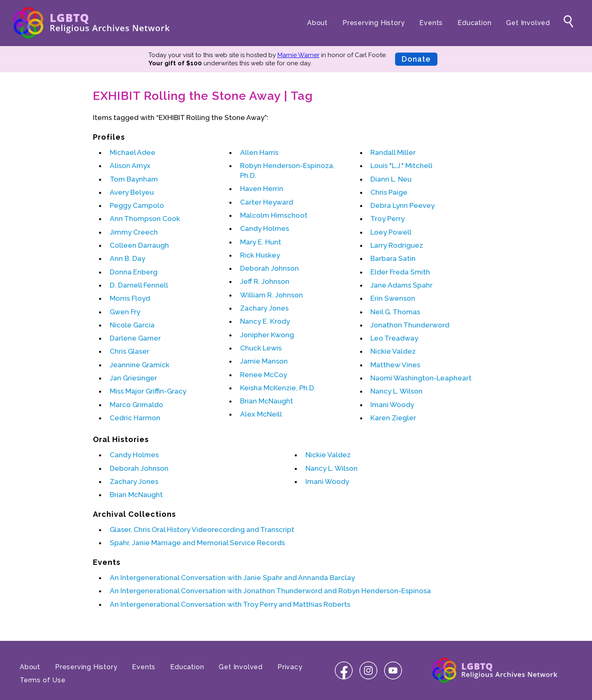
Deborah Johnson (269, 268)
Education (474, 23)
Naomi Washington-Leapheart (421, 378)
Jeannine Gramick (140, 365)
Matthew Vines (395, 365)
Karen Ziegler (393, 418)
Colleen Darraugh (139, 245)
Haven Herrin (262, 189)
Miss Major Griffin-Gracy (148, 391)
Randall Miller (393, 152)
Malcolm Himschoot (274, 215)
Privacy (290, 667)
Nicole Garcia (132, 325)
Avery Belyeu (132, 192)
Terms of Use (43, 680)
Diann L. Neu (391, 179)
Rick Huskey (260, 255)
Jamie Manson (264, 361)
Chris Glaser (129, 351)
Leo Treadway (394, 338)
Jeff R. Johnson (265, 281)
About (317, 23)
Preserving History (373, 23)
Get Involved (528, 23)
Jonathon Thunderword (410, 325)
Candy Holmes (265, 228)
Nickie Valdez (393, 351)
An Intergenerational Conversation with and (232, 578)
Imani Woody (392, 405)
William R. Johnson (272, 295)
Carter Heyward (267, 202)
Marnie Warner (298, 55)
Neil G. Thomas (395, 312)
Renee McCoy (264, 375)
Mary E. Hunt (261, 242)
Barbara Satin (393, 258)
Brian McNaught (267, 401)
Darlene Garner (135, 338)
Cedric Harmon (135, 418)
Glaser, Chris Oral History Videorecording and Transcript (202, 530)
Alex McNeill (261, 414)
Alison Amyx (130, 166)
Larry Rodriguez (397, 245)
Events (431, 23)
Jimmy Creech (134, 232)
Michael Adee (133, 152)
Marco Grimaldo (136, 405)
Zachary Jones (264, 308)
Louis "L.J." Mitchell (401, 166)
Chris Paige (389, 192)
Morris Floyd (130, 298)
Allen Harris (259, 152)
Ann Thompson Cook (145, 219)
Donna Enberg (134, 272)
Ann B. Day (127, 258)
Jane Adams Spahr (401, 285)
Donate (416, 59)
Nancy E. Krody (265, 321)
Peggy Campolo (137, 205)
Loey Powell (391, 232)
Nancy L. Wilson (397, 391)
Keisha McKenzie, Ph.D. (278, 388)
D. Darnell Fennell (139, 285)
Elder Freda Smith (400, 272)
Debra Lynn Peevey (402, 205)
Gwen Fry (125, 312)
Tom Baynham (134, 179)
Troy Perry (387, 219)
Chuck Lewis (261, 348)
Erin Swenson (393, 298)
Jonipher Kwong (267, 335)
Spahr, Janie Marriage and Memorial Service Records (197, 543)
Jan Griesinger (133, 378)
